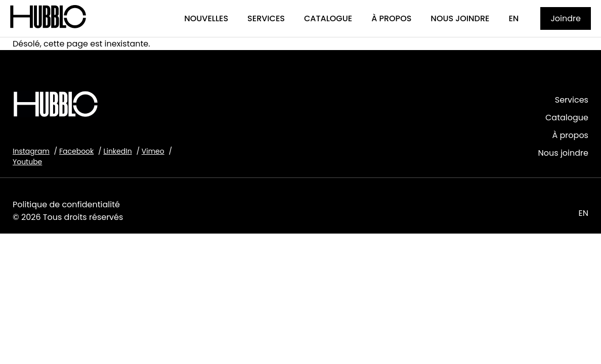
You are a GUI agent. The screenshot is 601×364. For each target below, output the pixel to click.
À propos (570, 135)
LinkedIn (117, 151)
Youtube (27, 162)
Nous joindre (563, 153)
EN (584, 213)
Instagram (31, 151)
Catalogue (567, 118)
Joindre (566, 18)
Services (572, 100)
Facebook (76, 151)
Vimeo (153, 151)
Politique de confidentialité (66, 204)
